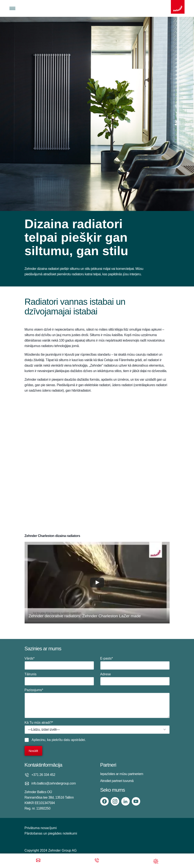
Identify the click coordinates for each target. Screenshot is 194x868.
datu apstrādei (74, 740)
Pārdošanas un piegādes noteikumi (51, 833)
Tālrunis (59, 679)
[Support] (156, 861)
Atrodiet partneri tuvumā (117, 781)
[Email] (38, 861)
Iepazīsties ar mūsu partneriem (122, 774)
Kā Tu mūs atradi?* (97, 727)
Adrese (135, 679)
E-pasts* (135, 663)
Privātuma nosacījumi (41, 828)
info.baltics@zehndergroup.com (54, 783)
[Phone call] (97, 861)
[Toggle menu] (12, 8)
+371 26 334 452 (43, 775)
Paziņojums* (97, 703)
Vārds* (59, 663)
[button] (97, 583)
